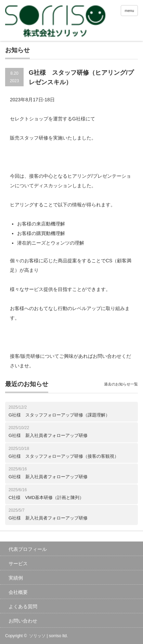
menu (129, 11)
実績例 (16, 578)
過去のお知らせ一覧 (121, 384)
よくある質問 (23, 606)
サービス (18, 563)
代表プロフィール (28, 549)
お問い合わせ (23, 621)
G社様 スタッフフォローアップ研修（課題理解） (59, 415)
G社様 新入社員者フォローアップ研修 (48, 435)
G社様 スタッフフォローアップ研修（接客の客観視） (64, 456)
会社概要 (18, 592)
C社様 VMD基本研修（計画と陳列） (46, 497)
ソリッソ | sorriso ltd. (48, 636)
